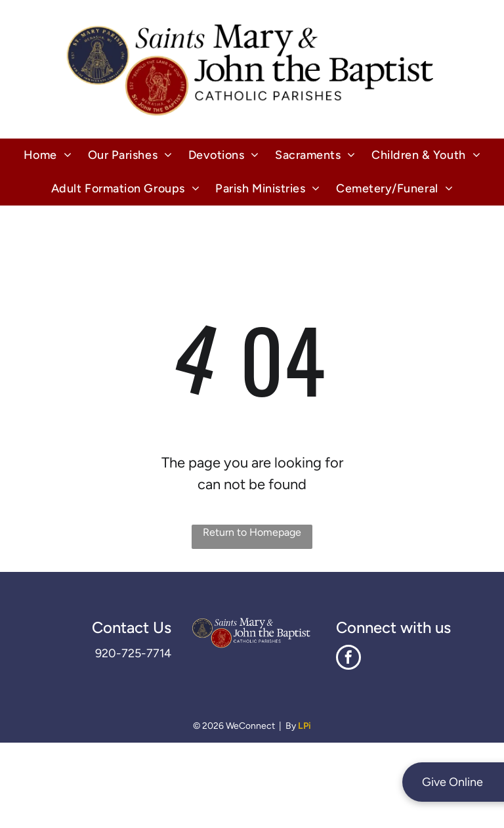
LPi (304, 726)
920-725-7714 (133, 653)
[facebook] (348, 659)
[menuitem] (48, 155)
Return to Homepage (252, 532)
